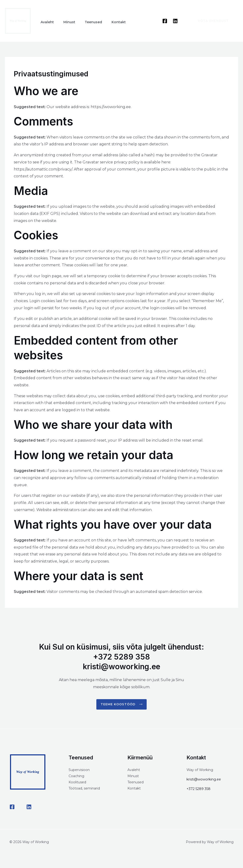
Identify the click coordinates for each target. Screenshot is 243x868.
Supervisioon (79, 771)
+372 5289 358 (199, 790)
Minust (133, 777)
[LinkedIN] (29, 808)
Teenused (136, 783)
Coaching (76, 777)
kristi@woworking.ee (204, 780)
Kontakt (134, 789)
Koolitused (77, 783)
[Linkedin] (175, 21)
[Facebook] (165, 21)
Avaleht (134, 771)
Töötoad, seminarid (84, 789)
